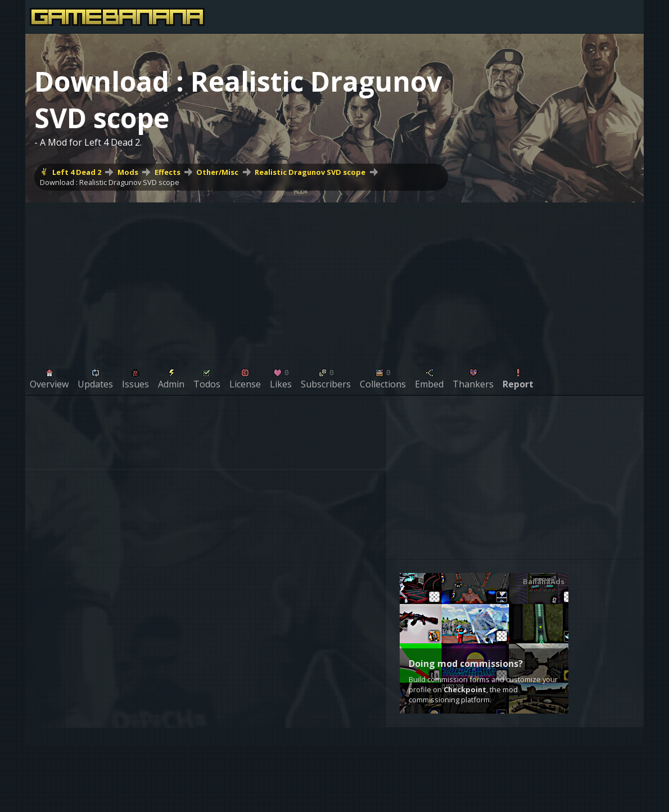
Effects (168, 172)
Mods (128, 172)
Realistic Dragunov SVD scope (310, 172)
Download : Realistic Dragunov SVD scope (110, 182)
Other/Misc (217, 172)
